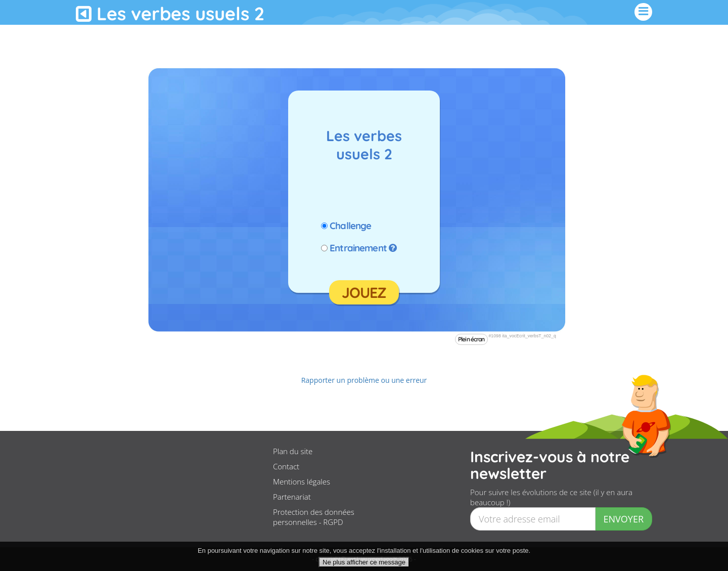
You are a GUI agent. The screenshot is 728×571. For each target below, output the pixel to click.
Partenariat (292, 497)
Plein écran (471, 339)
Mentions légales (302, 481)
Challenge (350, 226)
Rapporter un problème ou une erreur (364, 380)
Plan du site (293, 451)
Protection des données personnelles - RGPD (314, 517)
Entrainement (358, 248)
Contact (286, 466)
